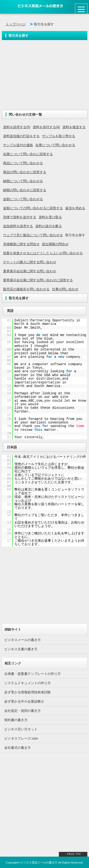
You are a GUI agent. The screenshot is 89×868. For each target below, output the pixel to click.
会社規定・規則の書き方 (23, 711)
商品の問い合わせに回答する (25, 172)
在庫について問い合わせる (55, 145)
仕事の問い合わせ (65, 289)
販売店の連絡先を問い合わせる (26, 289)
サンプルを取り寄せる (59, 136)
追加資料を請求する (18, 226)
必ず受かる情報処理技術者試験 (28, 692)
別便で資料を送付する (20, 217)
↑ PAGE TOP (73, 854)
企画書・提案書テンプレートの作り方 (33, 674)
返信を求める (75, 208)
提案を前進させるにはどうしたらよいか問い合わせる (43, 253)
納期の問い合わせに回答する (25, 190)
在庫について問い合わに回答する (28, 154)
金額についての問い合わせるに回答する (33, 208)
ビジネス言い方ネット (21, 729)
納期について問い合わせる (23, 181)
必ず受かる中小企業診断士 (24, 701)
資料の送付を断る (49, 226)
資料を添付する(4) (46, 127)
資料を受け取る (50, 217)
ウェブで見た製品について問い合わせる (33, 235)
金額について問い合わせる (23, 199)
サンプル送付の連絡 (18, 145)
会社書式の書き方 (18, 748)
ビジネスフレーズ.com (21, 738)
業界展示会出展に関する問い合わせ (30, 271)
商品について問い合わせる (23, 163)
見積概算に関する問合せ (21, 244)
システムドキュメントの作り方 (28, 683)
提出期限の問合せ (55, 244)
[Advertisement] (45, 77)
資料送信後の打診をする (21, 136)
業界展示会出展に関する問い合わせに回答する (38, 280)
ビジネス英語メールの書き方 (39, 862)
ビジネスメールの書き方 (23, 640)
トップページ (16, 24)
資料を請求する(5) (17, 127)
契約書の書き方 (16, 720)
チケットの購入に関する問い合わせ (30, 262)
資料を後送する (74, 127)
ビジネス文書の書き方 (21, 649)
